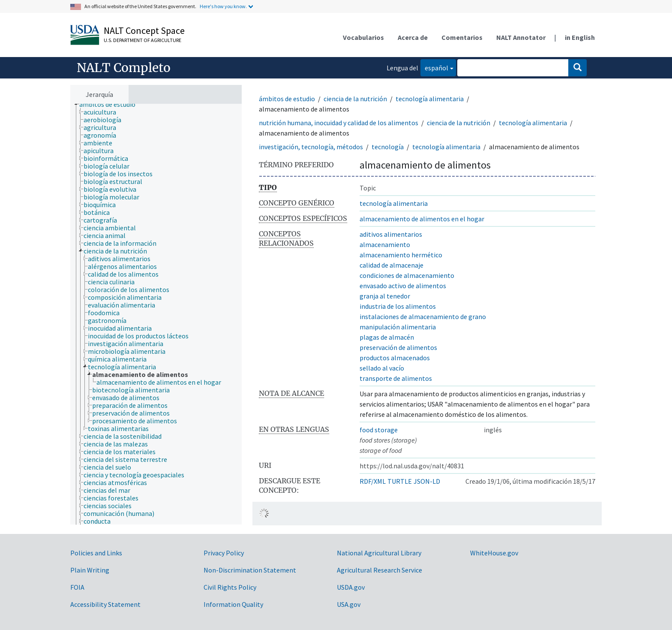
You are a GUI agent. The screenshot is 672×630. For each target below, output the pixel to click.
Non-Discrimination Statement (250, 570)
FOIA (77, 587)
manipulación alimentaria (398, 327)
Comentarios (462, 37)
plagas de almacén (387, 337)
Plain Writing (90, 570)
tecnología (388, 147)
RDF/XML (373, 481)
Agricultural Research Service (379, 570)
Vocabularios (363, 37)
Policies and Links (96, 553)
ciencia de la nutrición (355, 99)
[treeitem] (111, 104)
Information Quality (233, 604)
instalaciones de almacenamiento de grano (423, 317)
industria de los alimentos (398, 306)
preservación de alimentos (398, 347)
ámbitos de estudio (287, 99)
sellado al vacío (382, 368)
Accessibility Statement (105, 604)
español (434, 67)
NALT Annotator (521, 37)
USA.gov (349, 604)
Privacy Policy (224, 553)
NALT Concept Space (144, 30)
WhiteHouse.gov (494, 553)
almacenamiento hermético (401, 255)
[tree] (156, 314)
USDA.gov (351, 587)
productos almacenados (395, 358)
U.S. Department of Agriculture (142, 40)
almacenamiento (385, 244)
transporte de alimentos (396, 378)
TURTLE (400, 481)
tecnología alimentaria (430, 99)
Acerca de (413, 37)
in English (580, 37)
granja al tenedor (385, 296)
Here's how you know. (223, 6)
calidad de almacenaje (391, 265)
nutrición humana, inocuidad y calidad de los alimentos (339, 123)
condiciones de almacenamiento (407, 275)
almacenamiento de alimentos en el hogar (422, 219)
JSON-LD (427, 481)
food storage (379, 430)
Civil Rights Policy (230, 587)
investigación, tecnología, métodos (311, 147)
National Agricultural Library (379, 553)
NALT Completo (124, 68)
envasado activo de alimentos (403, 286)
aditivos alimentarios (391, 234)
